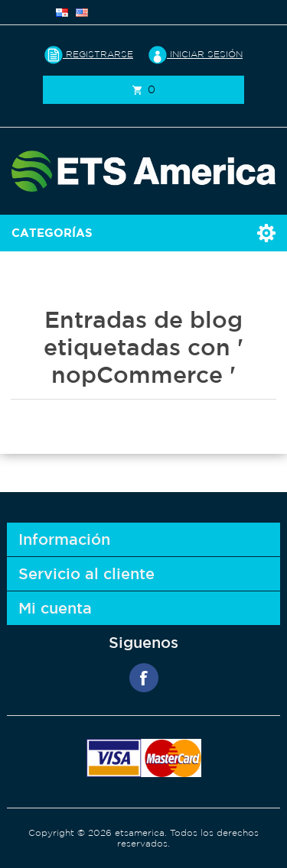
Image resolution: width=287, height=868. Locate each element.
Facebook (144, 678)
